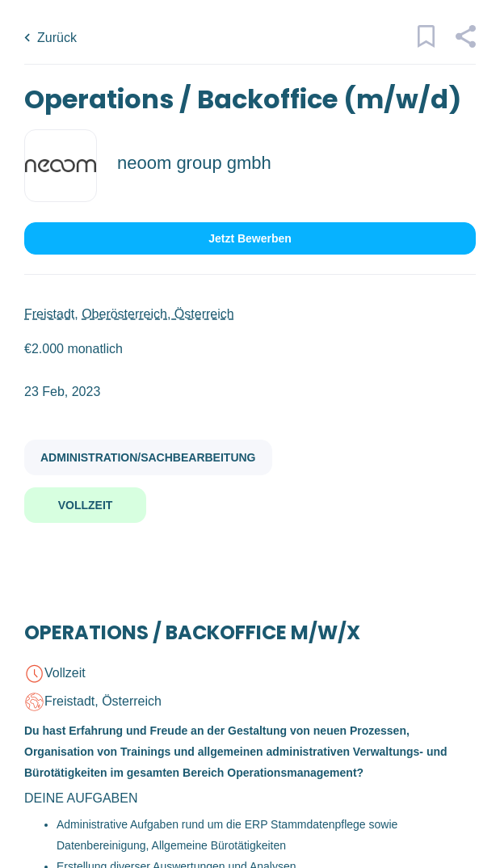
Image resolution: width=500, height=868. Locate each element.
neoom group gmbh (194, 163)
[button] (465, 44)
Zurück (57, 38)
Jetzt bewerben (250, 238)
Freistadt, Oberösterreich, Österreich (129, 314)
